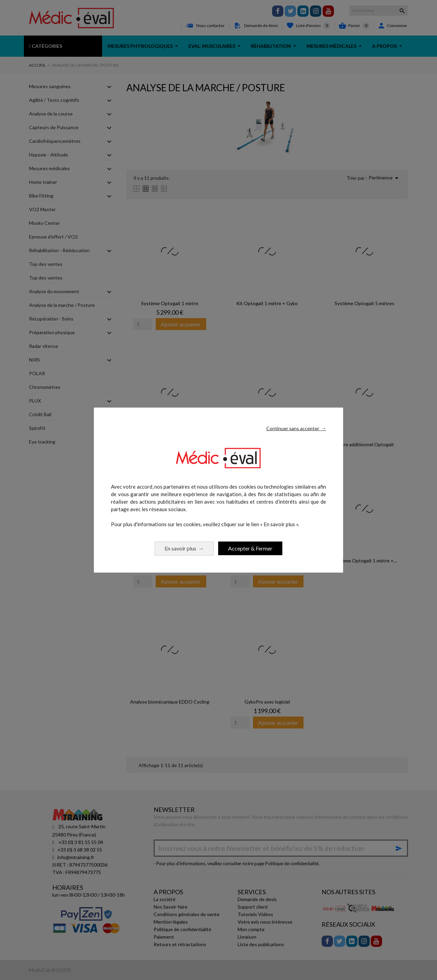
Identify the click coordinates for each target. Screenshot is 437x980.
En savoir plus (184, 548)
